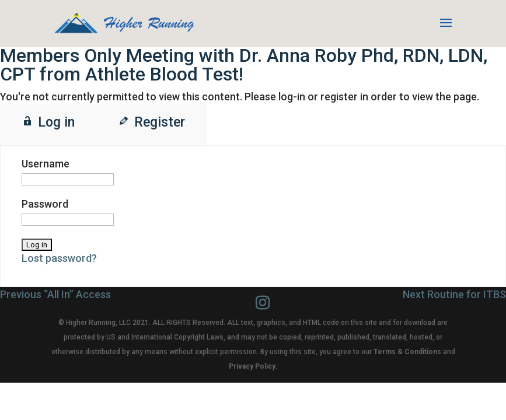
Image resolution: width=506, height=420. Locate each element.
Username (46, 164)
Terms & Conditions (407, 352)
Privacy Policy (252, 366)
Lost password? (59, 258)
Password (45, 204)
